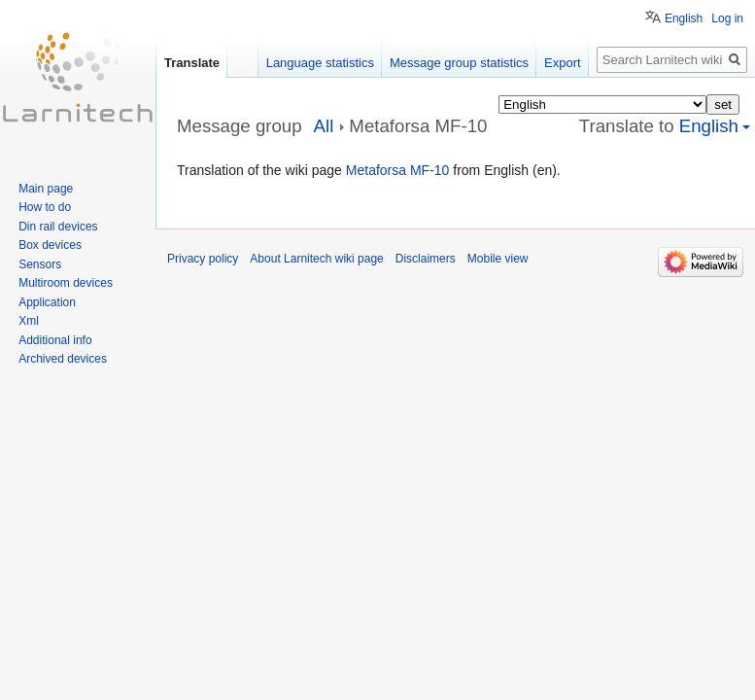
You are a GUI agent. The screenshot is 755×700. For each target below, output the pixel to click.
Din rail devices (58, 227)
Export (563, 63)
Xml (29, 321)
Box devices (50, 245)
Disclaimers (426, 259)
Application (47, 302)
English (684, 18)
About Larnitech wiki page (316, 259)
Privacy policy (203, 259)
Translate (192, 63)
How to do (45, 207)
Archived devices (63, 359)
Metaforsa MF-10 (398, 170)
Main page (46, 189)
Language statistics (320, 63)
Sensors (40, 264)
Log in (727, 18)
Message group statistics (459, 63)
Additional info (55, 340)
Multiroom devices (66, 283)
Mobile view (498, 259)
